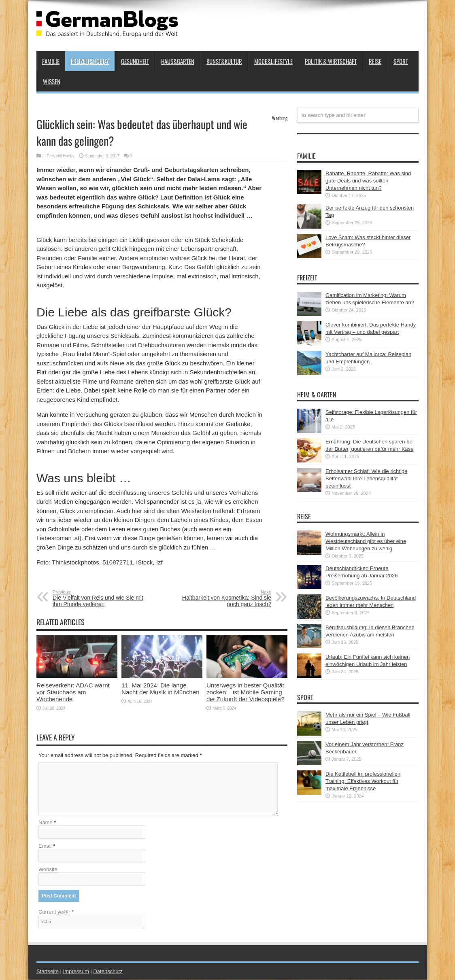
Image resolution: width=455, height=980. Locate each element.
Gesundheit (135, 61)
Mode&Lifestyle (273, 61)
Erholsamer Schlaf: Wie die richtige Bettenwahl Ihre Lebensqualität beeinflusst (366, 478)
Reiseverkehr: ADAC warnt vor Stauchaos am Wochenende (73, 692)
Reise (375, 61)
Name (46, 823)
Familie (51, 61)
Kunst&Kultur (224, 61)
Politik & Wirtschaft (331, 61)
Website (48, 870)
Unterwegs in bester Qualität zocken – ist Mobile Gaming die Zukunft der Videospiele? (245, 692)
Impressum (76, 972)
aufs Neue (111, 363)
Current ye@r (56, 912)
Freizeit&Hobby (90, 61)
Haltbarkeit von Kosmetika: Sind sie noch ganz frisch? (222, 598)
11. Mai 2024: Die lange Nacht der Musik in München (161, 689)
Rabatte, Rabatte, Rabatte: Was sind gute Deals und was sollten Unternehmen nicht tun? (368, 181)
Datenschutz (108, 972)
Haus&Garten (178, 61)
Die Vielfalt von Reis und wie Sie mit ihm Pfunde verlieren (102, 598)
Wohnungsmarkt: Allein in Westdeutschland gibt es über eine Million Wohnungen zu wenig (366, 541)
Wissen (52, 81)
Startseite (48, 972)
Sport (401, 61)
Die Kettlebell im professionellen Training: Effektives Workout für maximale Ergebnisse (363, 781)
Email (45, 846)
